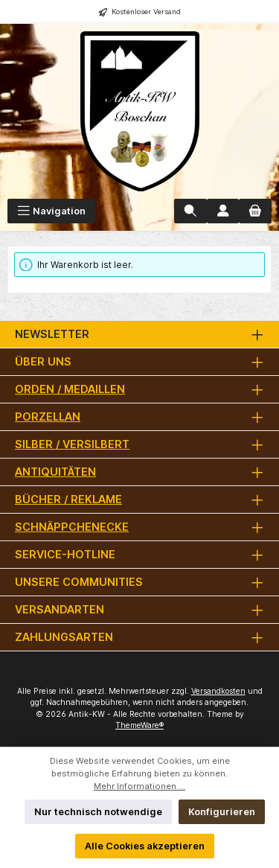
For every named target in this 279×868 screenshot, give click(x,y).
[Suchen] (190, 211)
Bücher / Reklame (68, 499)
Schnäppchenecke (72, 527)
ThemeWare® (139, 725)
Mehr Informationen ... (139, 786)
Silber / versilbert (72, 444)
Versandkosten (218, 691)
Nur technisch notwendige (98, 812)
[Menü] (51, 211)
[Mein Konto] (223, 211)
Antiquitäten (55, 472)
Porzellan (48, 417)
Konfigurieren (222, 812)
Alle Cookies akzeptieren (145, 846)
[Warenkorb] (255, 211)
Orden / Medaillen (70, 389)
